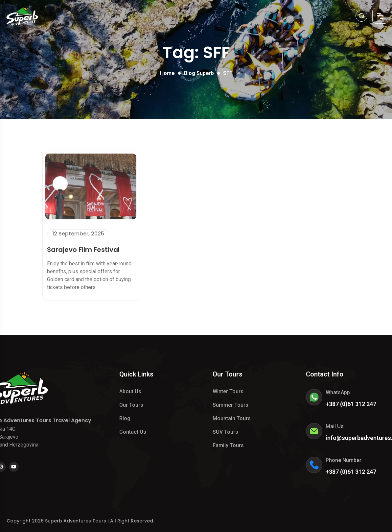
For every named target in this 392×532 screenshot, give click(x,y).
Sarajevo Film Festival (83, 248)
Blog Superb (199, 73)
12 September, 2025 (78, 232)
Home (167, 73)
